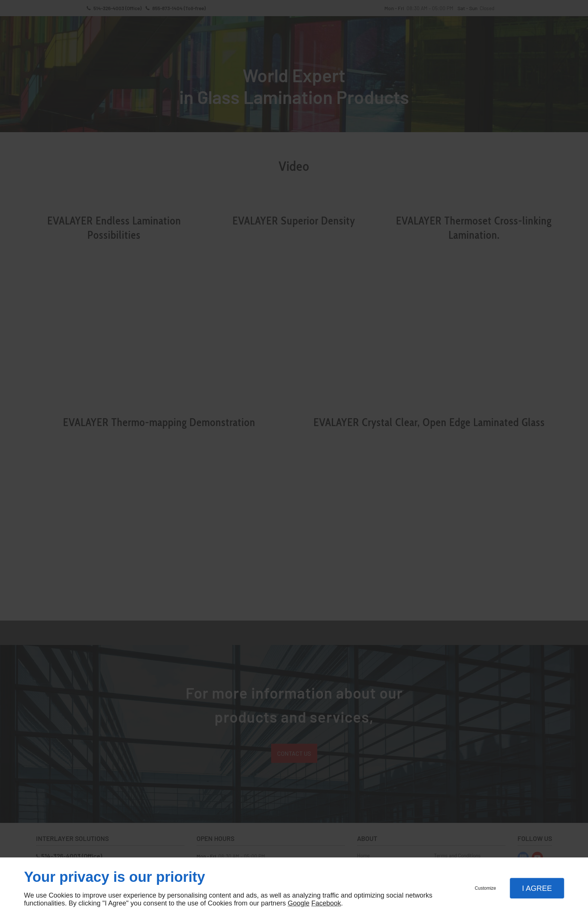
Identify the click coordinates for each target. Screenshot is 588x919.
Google (298, 903)
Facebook (326, 903)
